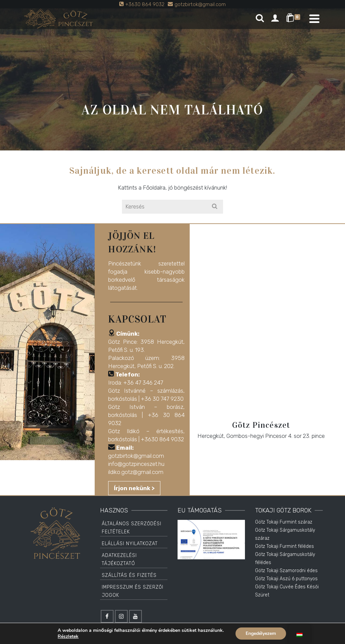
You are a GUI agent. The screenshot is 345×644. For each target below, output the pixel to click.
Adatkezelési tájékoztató (119, 559)
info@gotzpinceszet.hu (136, 464)
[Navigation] (314, 19)
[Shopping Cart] (294, 19)
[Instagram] (121, 616)
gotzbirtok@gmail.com (136, 456)
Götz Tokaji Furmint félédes (285, 546)
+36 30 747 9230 (162, 399)
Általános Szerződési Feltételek (132, 528)
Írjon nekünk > (134, 488)
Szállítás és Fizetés (129, 575)
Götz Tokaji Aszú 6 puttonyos (286, 579)
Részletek (68, 637)
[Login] (275, 19)
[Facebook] (107, 616)
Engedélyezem (261, 633)
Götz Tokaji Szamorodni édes (286, 571)
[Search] (260, 19)
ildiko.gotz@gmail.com (136, 472)
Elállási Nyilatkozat (130, 544)
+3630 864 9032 (162, 439)
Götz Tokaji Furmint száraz (284, 522)
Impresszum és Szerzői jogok (133, 591)
